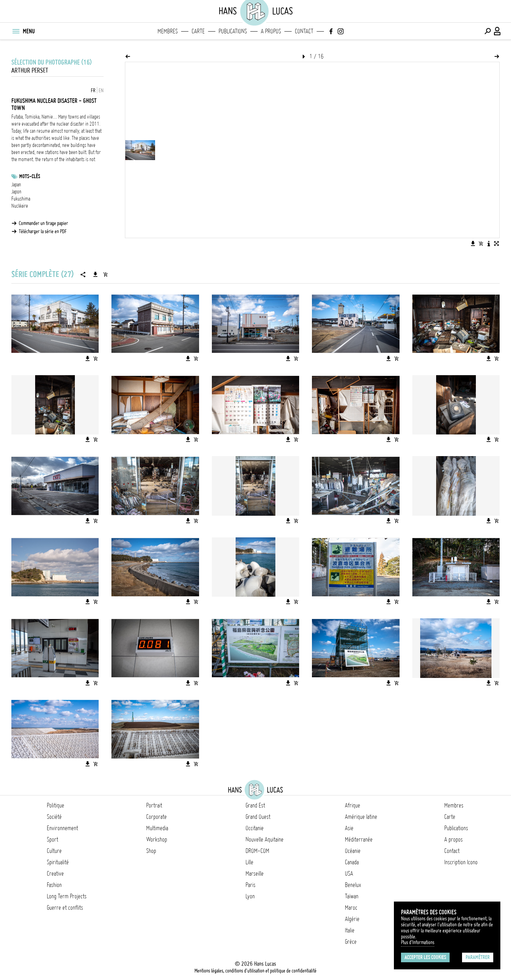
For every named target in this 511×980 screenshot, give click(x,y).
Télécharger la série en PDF (43, 231)
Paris (251, 885)
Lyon (250, 896)
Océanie (353, 851)
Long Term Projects (67, 896)
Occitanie (255, 828)
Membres (168, 31)
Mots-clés (30, 176)
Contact (304, 31)
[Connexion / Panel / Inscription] (498, 31)
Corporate (156, 817)
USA (349, 874)
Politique (56, 805)
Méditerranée (359, 839)
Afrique (353, 805)
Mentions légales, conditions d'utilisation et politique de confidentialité (255, 971)
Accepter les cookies (425, 957)
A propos (271, 31)
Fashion (54, 885)
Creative (55, 874)
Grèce (351, 942)
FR (93, 91)
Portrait (154, 805)
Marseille (255, 874)
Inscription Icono (461, 862)
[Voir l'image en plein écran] (496, 243)
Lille (249, 862)
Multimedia (157, 828)
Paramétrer (478, 957)
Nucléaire (20, 206)
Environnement (62, 828)
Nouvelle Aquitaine (265, 839)
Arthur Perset (30, 70)
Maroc (351, 908)
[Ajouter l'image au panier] (481, 243)
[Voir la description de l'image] (489, 243)
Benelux (353, 885)
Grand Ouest (258, 817)
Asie (349, 828)
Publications (233, 31)
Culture (54, 851)
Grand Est (255, 805)
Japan (16, 185)
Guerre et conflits (65, 908)
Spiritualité (58, 862)
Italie (350, 930)
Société (54, 817)
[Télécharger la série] (95, 274)
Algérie (352, 919)
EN (101, 91)
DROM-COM (257, 851)
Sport (53, 839)
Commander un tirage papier (43, 223)
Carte (198, 31)
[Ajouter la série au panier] (105, 274)
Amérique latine (361, 817)
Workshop (157, 839)
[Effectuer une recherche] (488, 31)
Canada (352, 862)
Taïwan (352, 896)
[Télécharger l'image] (473, 243)
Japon (16, 192)
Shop (151, 851)
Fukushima (21, 199)
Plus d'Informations (418, 942)
